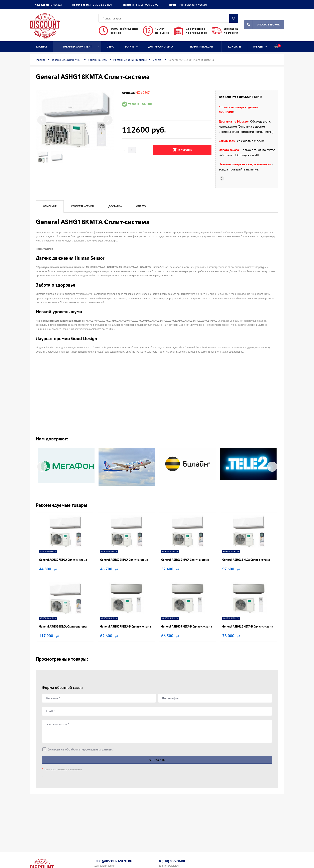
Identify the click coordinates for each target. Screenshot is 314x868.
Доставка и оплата (161, 47)
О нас (110, 47)
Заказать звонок (262, 25)
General (158, 60)
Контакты (234, 47)
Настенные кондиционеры (130, 60)
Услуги (131, 47)
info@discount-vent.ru (193, 5)
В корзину (182, 150)
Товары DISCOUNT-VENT (81, 47)
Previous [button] (42, 120)
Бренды (260, 47)
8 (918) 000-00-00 (147, 5)
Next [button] (108, 120)
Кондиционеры (98, 60)
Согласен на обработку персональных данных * (81, 749)
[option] (75, 120)
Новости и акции (202, 47)
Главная (42, 47)
